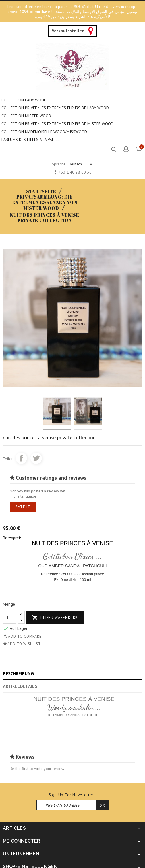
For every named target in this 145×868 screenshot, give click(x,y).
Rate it (23, 507)
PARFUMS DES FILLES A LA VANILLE (32, 140)
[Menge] (10, 617)
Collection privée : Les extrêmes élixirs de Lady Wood (55, 108)
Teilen (21, 458)
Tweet (36, 458)
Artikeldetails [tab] (20, 686)
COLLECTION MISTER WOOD (26, 116)
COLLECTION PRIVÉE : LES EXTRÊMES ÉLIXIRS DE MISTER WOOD (57, 124)
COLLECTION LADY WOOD (24, 100)
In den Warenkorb (55, 618)
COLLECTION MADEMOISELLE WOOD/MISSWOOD (44, 132)
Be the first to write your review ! (38, 769)
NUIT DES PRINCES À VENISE (72, 543)
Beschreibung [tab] (18, 673)
